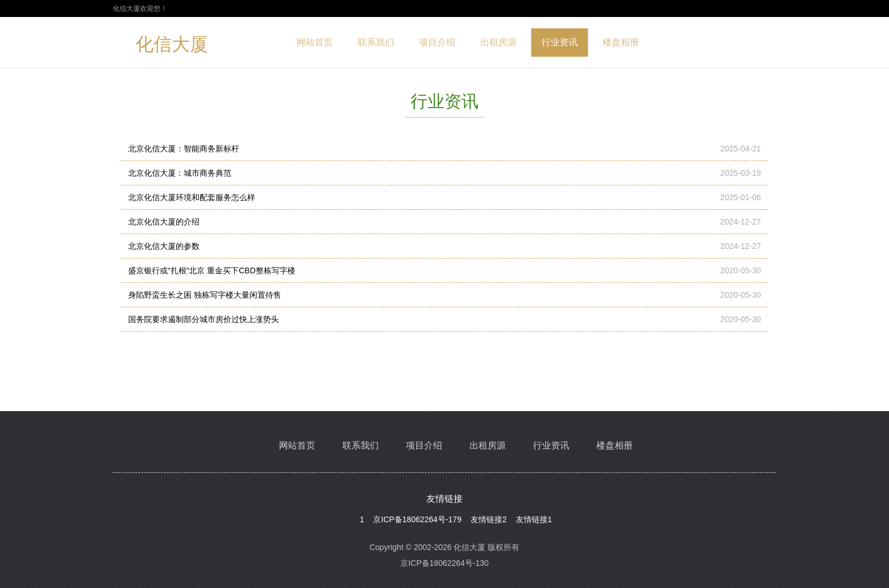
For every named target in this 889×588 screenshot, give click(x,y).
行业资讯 (560, 42)
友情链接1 (534, 519)
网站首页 (315, 42)
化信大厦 (172, 46)
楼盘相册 (621, 42)
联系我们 (376, 42)
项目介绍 (437, 42)
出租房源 (498, 42)
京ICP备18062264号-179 (417, 519)
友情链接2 (489, 519)
